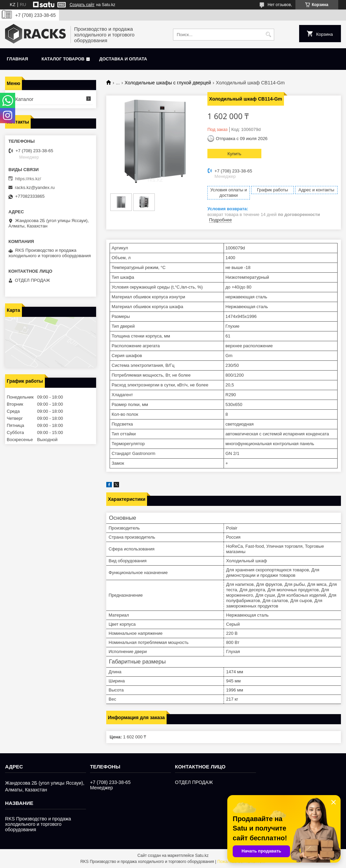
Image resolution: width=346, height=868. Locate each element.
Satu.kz (202, 856)
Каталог (24, 99)
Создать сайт (82, 5)
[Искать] (268, 35)
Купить (234, 154)
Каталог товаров (63, 59)
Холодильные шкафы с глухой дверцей (168, 83)
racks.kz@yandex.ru (35, 187)
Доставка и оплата (123, 59)
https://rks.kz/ (28, 179)
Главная (17, 59)
